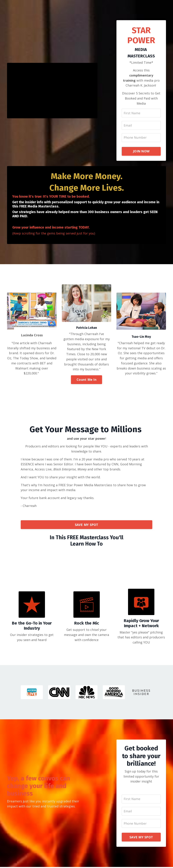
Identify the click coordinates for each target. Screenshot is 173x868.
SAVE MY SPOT (87, 525)
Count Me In (86, 380)
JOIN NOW (141, 151)
